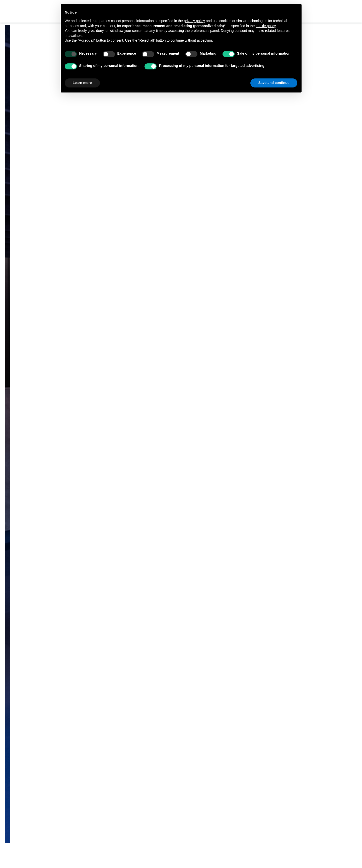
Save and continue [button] (274, 83)
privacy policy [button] (194, 21)
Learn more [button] (82, 83)
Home (154, 406)
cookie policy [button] (266, 26)
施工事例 (174, 406)
